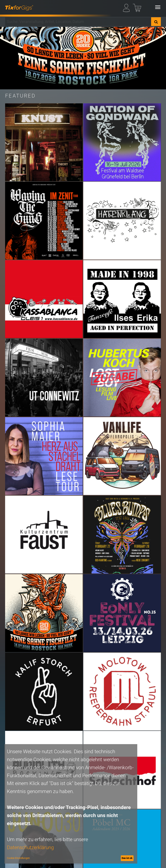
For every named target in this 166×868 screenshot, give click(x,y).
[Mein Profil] (127, 7)
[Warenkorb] (137, 7)
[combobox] (78, 22)
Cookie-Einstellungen (18, 858)
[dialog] (71, 804)
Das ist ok (127, 858)
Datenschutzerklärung (30, 847)
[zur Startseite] (19, 7)
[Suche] (156, 22)
